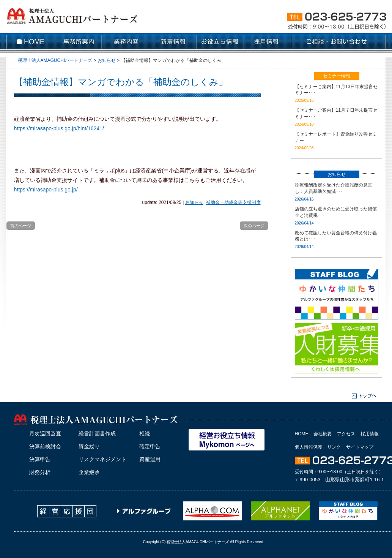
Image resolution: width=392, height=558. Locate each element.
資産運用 (150, 459)
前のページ (21, 226)
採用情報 (370, 434)
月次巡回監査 (45, 433)
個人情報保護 (309, 447)
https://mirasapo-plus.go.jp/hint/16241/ (59, 128)
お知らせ (194, 202)
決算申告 (40, 459)
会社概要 (323, 434)
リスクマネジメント (102, 459)
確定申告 (150, 446)
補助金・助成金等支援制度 (233, 202)
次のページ (254, 226)
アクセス (346, 434)
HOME (302, 434)
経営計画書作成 (97, 433)
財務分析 (40, 472)
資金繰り (89, 446)
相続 (145, 433)
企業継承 (89, 472)
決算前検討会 (45, 446)
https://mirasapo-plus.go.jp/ (46, 190)
